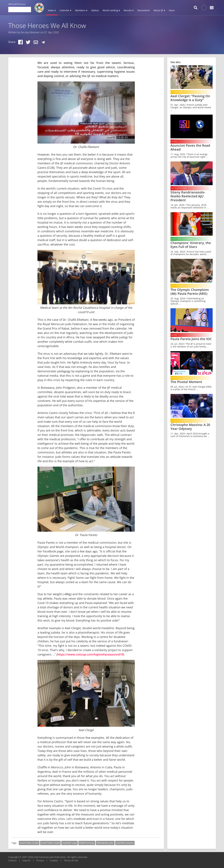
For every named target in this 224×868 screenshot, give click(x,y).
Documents (144, 10)
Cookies (54, 860)
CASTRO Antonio (125, 843)
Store (172, 10)
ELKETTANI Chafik (29, 843)
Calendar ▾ (65, 10)
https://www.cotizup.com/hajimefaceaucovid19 (90, 654)
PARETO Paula (87, 843)
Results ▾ (129, 10)
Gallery (95, 10)
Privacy (40, 860)
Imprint (26, 860)
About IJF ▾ (159, 10)
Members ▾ (81, 10)
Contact (12, 860)
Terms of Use (71, 860)
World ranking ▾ (111, 10)
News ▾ (52, 10)
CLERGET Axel (70, 843)
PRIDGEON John (105, 843)
